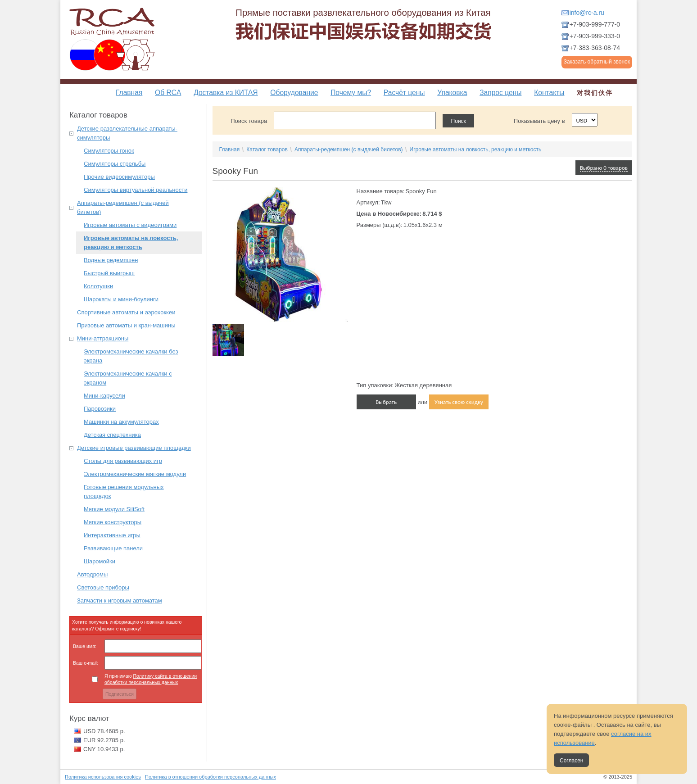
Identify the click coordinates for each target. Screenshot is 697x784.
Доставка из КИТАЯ (226, 93)
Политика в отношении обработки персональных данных (210, 777)
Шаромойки (100, 561)
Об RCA (168, 93)
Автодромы (92, 574)
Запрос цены (500, 93)
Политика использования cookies (103, 777)
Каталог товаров (267, 150)
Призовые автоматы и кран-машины (126, 325)
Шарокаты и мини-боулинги (121, 299)
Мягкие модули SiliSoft (114, 509)
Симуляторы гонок (109, 151)
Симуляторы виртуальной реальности (136, 190)
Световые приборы (103, 587)
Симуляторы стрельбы (115, 164)
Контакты (549, 93)
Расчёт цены (404, 93)
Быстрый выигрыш (109, 273)
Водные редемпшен (111, 260)
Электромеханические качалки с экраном (128, 378)
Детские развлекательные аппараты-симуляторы (127, 133)
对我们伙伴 (595, 93)
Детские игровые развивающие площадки (134, 448)
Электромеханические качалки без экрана (131, 356)
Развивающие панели (113, 548)
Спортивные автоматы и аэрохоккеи (126, 312)
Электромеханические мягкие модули (135, 474)
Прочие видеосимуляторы (119, 177)
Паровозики (100, 409)
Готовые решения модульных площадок (124, 492)
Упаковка (452, 93)
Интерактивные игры (112, 535)
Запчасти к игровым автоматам (120, 600)
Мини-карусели (104, 396)
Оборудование (294, 93)
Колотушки (98, 286)
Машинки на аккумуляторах (121, 422)
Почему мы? (351, 93)
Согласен (571, 761)
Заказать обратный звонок (597, 62)
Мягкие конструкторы (113, 522)
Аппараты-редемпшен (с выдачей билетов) (123, 207)
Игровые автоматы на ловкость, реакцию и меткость (131, 242)
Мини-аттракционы (103, 338)
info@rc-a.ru (587, 13)
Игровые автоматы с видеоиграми (130, 225)
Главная (129, 93)
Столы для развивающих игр (123, 461)
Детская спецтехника (112, 435)
